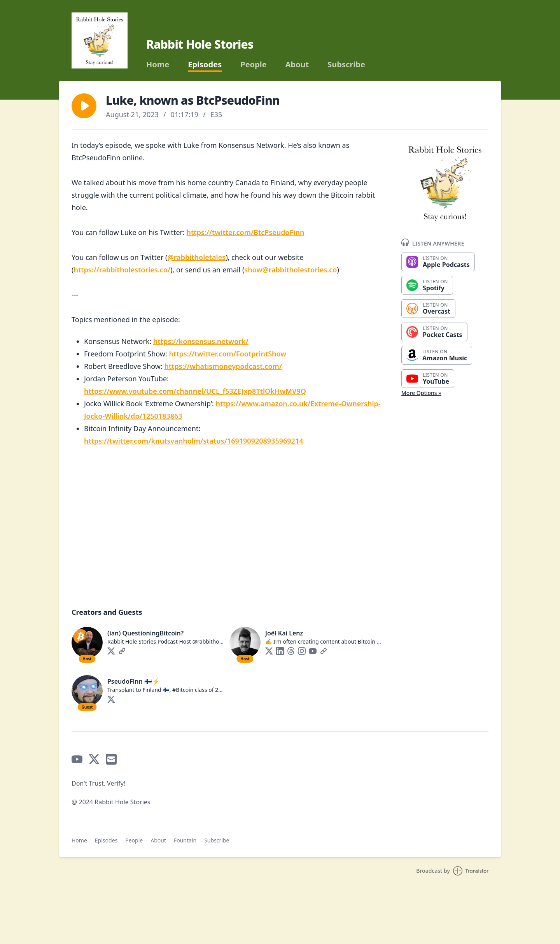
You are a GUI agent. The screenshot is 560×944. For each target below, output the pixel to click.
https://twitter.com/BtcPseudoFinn (246, 232)
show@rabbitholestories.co (290, 270)
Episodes (205, 65)
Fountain (185, 840)
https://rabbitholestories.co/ (122, 270)
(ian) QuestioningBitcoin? (145, 633)
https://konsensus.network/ (201, 341)
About (297, 65)
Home (158, 65)
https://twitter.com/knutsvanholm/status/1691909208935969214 (194, 441)
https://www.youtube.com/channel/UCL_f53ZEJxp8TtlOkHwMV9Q (195, 391)
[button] (84, 106)
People (253, 65)
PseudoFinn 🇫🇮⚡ (134, 681)
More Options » (421, 393)
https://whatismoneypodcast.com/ (223, 366)
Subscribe (346, 65)
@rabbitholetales (196, 257)
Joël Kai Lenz (284, 633)
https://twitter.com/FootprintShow (227, 354)
